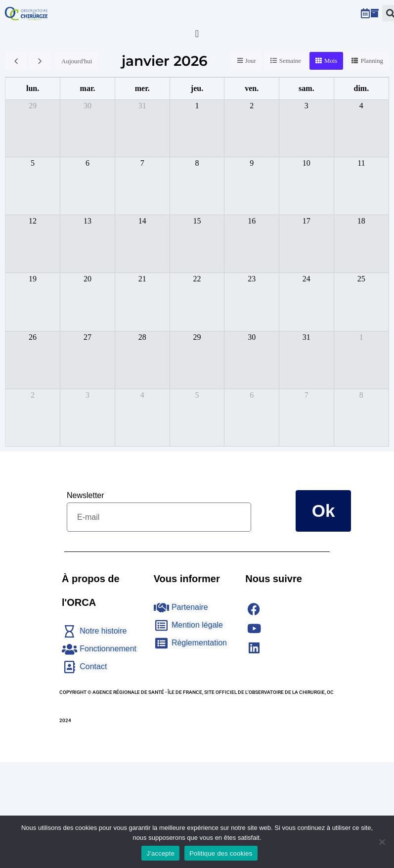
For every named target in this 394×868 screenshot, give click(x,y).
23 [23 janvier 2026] (252, 279)
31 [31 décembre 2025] (142, 106)
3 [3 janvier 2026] (306, 106)
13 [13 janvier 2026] (88, 221)
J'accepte (160, 853)
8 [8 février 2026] (361, 395)
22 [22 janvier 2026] (197, 279)
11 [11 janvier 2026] (361, 163)
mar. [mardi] (88, 88)
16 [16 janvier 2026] (252, 221)
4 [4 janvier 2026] (361, 106)
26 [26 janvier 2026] (33, 337)
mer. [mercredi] (142, 88)
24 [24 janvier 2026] (306, 279)
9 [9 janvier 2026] (252, 163)
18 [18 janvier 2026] (361, 221)
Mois (330, 61)
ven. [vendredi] (252, 88)
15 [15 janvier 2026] (197, 221)
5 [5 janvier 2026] (33, 163)
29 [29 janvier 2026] (197, 337)
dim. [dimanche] (362, 88)
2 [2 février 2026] (33, 395)
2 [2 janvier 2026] (252, 106)
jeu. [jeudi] (197, 88)
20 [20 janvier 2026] (88, 279)
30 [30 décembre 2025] (88, 106)
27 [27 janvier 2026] (88, 337)
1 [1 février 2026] (361, 337)
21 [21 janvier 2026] (142, 279)
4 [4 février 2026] (142, 395)
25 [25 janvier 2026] (361, 279)
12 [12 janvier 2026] (33, 221)
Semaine (289, 61)
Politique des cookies (221, 853)
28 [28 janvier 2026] (142, 337)
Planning (372, 61)
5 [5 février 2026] (197, 395)
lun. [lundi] (33, 88)
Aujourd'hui (77, 61)
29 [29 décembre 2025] (33, 106)
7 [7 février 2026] (306, 395)
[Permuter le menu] (197, 34)
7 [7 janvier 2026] (142, 163)
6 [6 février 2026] (252, 395)
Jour (250, 61)
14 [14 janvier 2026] (142, 221)
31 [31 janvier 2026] (306, 337)
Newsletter (86, 495)
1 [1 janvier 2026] (197, 106)
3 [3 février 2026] (88, 395)
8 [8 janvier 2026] (197, 163)
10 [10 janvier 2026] (306, 163)
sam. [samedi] (306, 88)
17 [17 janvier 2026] (306, 221)
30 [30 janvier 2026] (252, 337)
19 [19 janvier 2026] (33, 279)
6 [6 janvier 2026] (88, 163)
